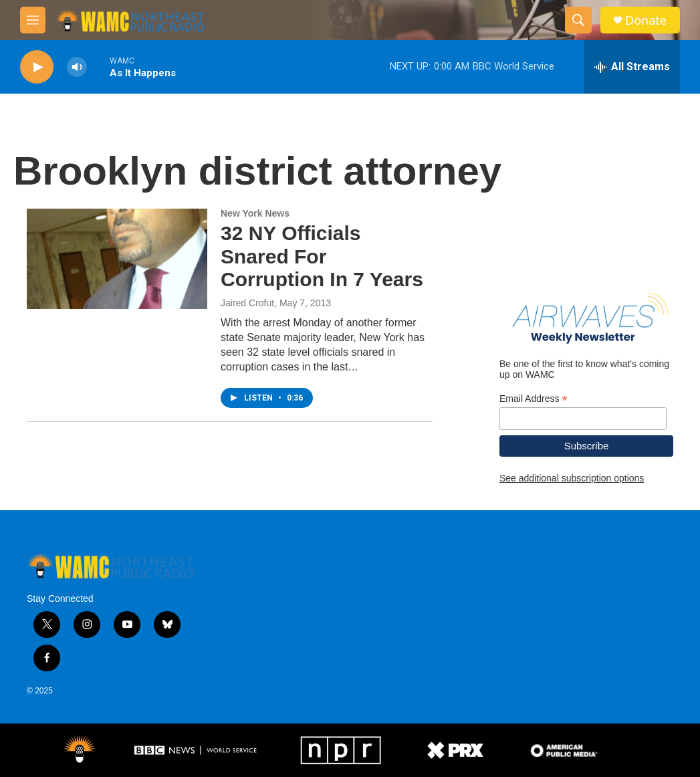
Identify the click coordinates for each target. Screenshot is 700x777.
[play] (37, 67)
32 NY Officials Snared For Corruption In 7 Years (322, 256)
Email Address (534, 399)
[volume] (77, 67)
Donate (646, 20)
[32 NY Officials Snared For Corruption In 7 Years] (117, 259)
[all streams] (632, 67)
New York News (255, 213)
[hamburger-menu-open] (33, 20)
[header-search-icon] (578, 20)
